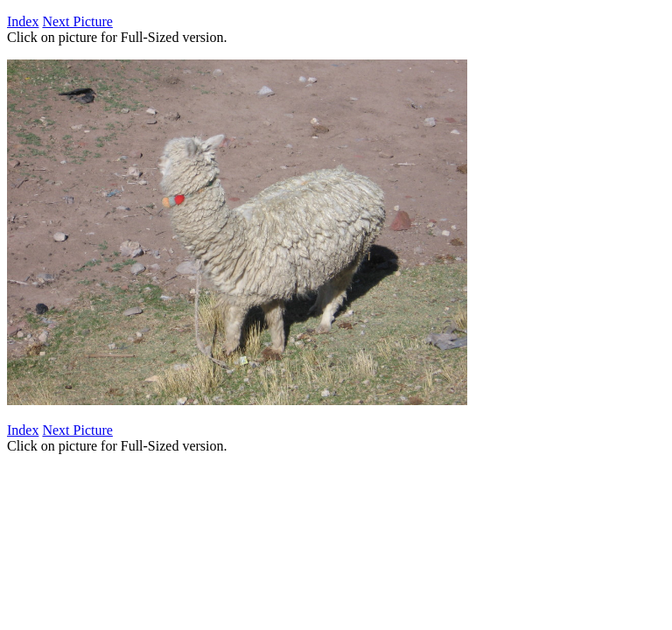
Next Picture (77, 21)
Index (23, 21)
